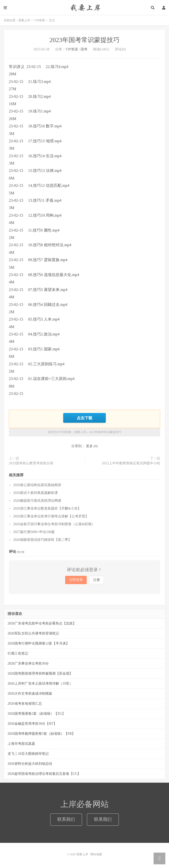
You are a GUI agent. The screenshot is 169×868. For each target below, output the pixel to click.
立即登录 (76, 580)
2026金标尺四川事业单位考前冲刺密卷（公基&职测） (54, 524)
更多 (89, 446)
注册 (97, 580)
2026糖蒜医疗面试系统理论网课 (37, 501)
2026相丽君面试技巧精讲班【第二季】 (42, 540)
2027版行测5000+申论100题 (34, 532)
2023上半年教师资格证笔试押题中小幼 (131, 463)
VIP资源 (40, 20)
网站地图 (96, 854)
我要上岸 (84, 7)
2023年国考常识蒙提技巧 (84, 40)
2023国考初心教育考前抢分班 (31, 463)
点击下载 (84, 418)
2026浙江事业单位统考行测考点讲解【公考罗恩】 (51, 516)
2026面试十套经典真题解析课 (36, 493)
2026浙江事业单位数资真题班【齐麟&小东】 (47, 508)
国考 (84, 49)
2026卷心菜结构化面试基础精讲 (37, 485)
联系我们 (66, 819)
